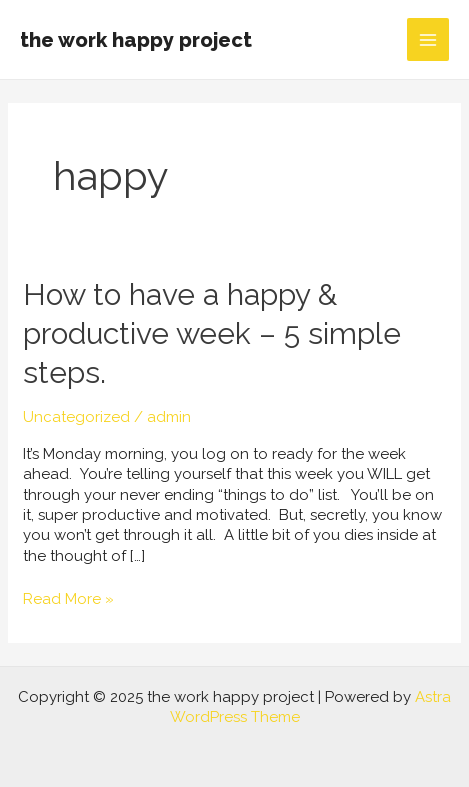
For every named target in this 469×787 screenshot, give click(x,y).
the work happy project (136, 40)
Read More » (68, 598)
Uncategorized (76, 417)
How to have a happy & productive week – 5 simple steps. (212, 333)
